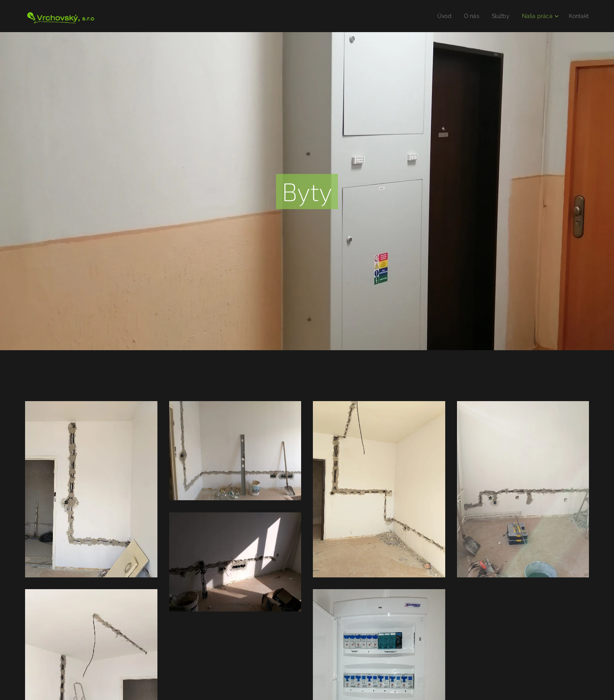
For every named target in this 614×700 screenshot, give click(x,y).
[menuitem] (438, 16)
